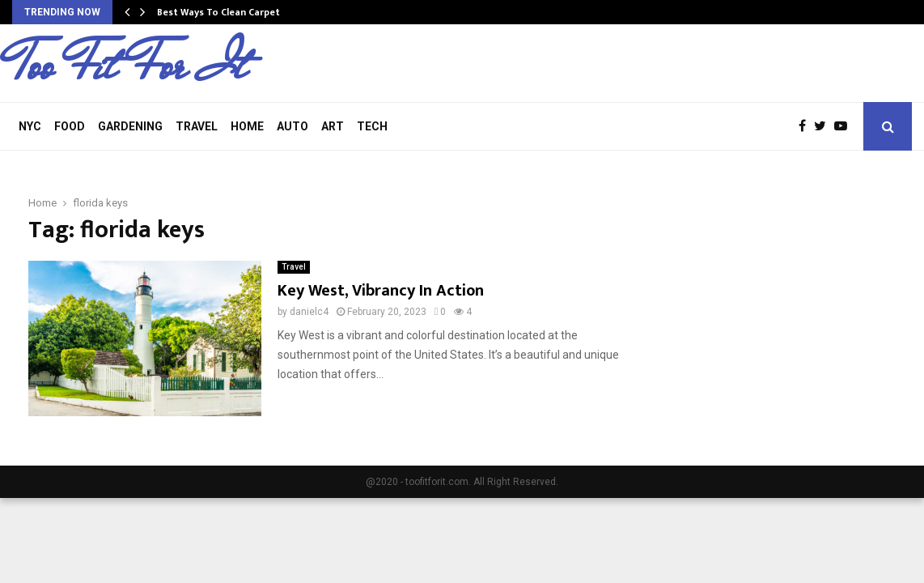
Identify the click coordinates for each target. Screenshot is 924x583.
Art (333, 126)
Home (247, 126)
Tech (372, 126)
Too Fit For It (129, 66)
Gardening (130, 126)
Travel (197, 126)
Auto (292, 126)
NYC (30, 126)
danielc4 (309, 312)
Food (70, 126)
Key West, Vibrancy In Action (381, 291)
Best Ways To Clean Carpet (218, 12)
